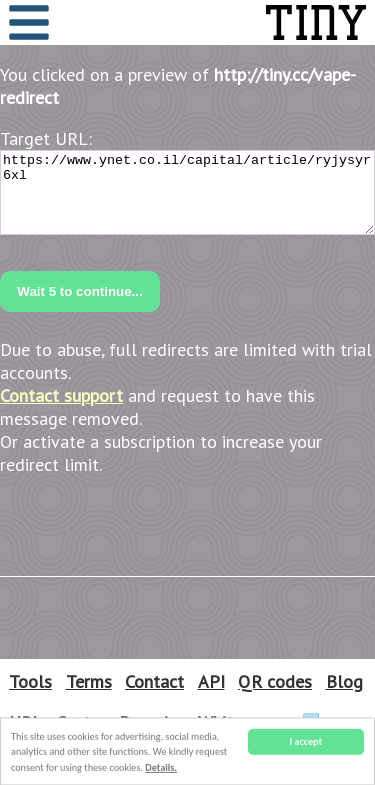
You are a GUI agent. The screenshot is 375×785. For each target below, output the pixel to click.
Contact (154, 681)
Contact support (61, 395)
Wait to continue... (79, 291)
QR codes (275, 681)
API (211, 681)
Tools (30, 681)
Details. (161, 768)
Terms (89, 681)
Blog (344, 681)
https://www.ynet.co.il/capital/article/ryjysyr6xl (187, 192)
